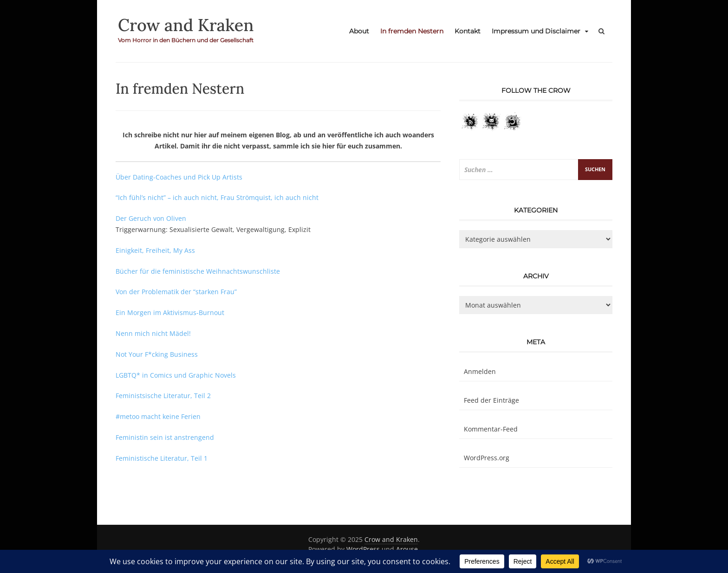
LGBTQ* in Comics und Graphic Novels (176, 375)
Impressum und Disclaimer (536, 31)
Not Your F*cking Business (157, 354)
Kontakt (468, 31)
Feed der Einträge (491, 400)
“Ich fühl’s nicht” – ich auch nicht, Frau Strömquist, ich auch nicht (217, 197)
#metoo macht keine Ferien (158, 416)
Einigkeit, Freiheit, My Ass (155, 250)
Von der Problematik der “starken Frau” (176, 292)
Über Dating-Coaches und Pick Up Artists (179, 177)
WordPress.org (487, 458)
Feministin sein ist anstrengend (165, 437)
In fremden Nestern (412, 31)
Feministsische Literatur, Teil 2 (163, 396)
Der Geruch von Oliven (151, 218)
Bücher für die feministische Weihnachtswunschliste (198, 271)
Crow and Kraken (186, 25)
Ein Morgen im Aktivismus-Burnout (170, 312)
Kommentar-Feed (491, 429)
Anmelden (480, 371)
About (359, 31)
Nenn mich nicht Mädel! (153, 333)
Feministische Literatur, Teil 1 (162, 458)
